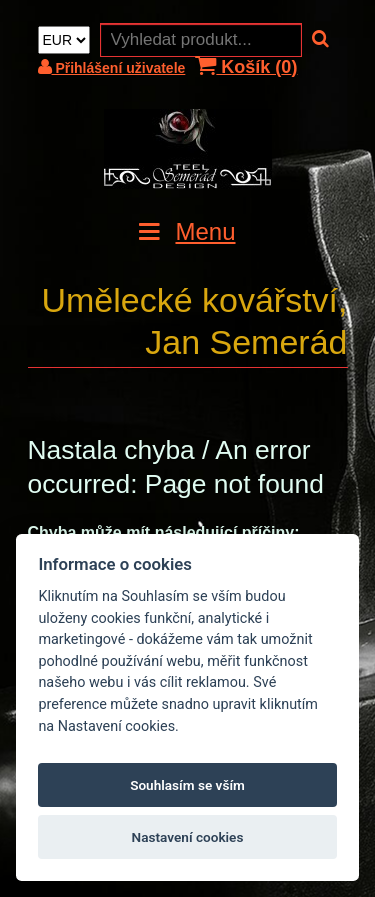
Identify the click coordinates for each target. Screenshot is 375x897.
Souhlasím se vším (187, 785)
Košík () (246, 66)
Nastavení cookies (188, 837)
